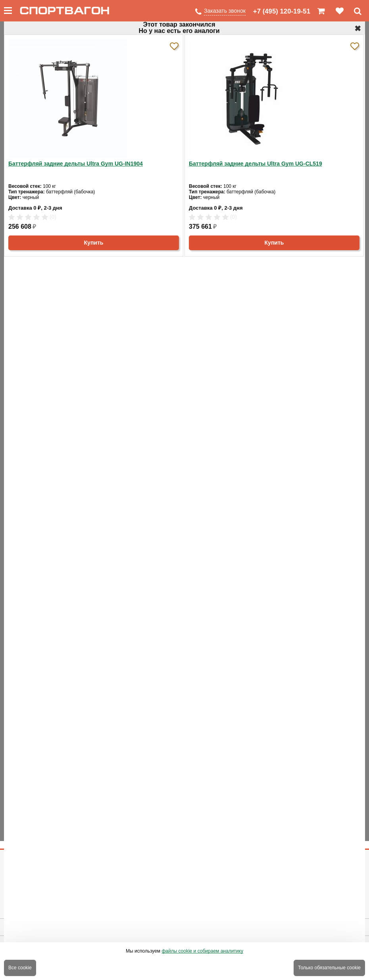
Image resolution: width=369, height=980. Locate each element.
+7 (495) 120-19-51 (282, 11)
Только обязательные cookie (329, 968)
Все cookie (20, 968)
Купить (94, 243)
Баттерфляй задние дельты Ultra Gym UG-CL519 (256, 164)
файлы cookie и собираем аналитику (202, 951)
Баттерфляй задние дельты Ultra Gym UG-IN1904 (76, 164)
